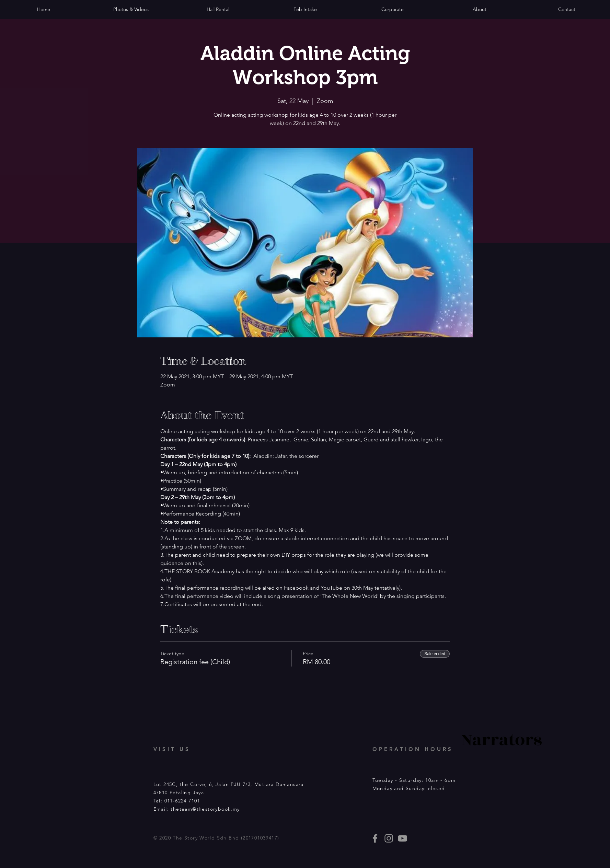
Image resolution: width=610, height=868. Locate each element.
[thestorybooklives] (375, 838)
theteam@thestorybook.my (205, 809)
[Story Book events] (402, 838)
